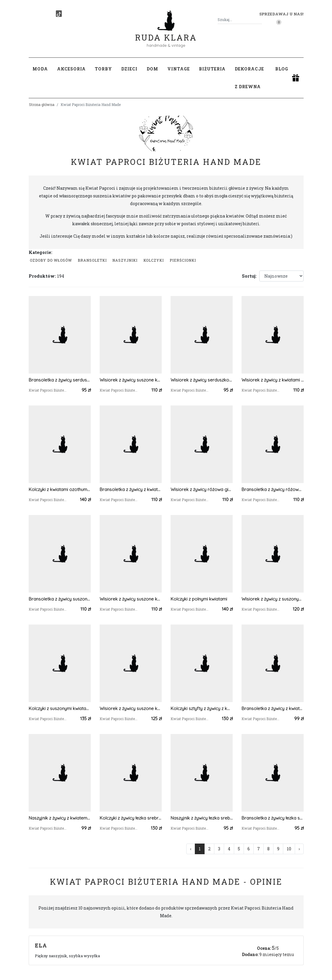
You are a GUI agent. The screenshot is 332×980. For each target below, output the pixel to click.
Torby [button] (103, 69)
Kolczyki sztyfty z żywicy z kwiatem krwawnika (202, 708)
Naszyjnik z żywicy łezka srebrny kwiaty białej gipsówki (202, 818)
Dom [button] (152, 69)
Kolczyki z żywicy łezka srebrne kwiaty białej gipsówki (131, 818)
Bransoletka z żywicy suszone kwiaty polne (60, 599)
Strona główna (42, 104)
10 (289, 849)
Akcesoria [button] (71, 69)
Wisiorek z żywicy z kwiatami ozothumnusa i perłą (273, 380)
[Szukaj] (260, 20)
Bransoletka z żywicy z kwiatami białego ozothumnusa (131, 489)
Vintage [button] (179, 69)
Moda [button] (40, 69)
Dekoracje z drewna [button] (249, 78)
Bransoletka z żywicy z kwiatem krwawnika (273, 708)
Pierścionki (183, 260)
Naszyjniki (125, 260)
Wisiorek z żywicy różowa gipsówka (202, 489)
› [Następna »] (299, 849)
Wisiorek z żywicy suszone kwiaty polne (131, 380)
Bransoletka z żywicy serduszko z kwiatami (60, 380)
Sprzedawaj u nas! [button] (281, 14)
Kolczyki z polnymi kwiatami (199, 599)
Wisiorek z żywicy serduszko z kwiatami (202, 380)
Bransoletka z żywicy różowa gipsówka (273, 489)
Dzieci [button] (129, 69)
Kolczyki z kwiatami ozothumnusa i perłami (60, 489)
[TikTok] (59, 14)
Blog (282, 69)
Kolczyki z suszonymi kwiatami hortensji (60, 708)
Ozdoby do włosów (51, 260)
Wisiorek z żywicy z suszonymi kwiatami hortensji (273, 599)
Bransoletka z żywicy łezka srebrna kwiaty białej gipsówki (273, 818)
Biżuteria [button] (212, 69)
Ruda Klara (166, 33)
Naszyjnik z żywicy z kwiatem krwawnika (60, 818)
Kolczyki (154, 260)
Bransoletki (92, 260)
